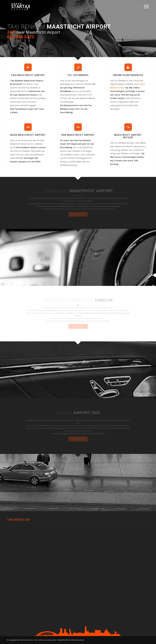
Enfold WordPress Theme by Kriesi (71, 640)
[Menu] (145, 6)
